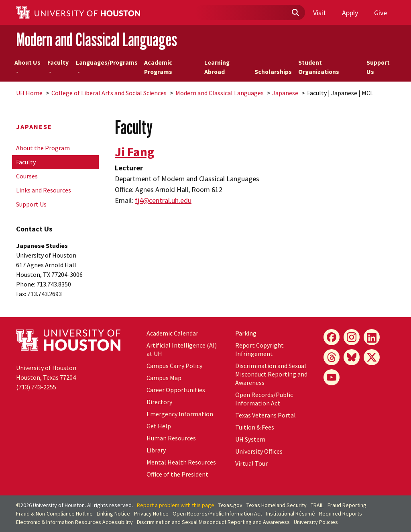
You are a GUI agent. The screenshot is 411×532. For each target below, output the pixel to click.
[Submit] (295, 13)
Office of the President (177, 474)
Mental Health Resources (181, 462)
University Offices (259, 451)
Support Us (378, 67)
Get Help (159, 426)
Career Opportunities (176, 390)
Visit (319, 13)
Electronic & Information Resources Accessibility (74, 522)
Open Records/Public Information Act (264, 399)
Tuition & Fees (255, 427)
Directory (159, 402)
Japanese (285, 93)
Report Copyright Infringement (259, 349)
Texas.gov (230, 505)
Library (156, 450)
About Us (27, 66)
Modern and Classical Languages (97, 40)
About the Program (43, 148)
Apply (350, 13)
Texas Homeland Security (277, 505)
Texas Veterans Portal (266, 415)
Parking (246, 333)
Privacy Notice (151, 514)
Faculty (58, 66)
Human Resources (171, 438)
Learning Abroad (217, 67)
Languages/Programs (107, 66)
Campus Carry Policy (174, 366)
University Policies (316, 522)
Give (380, 13)
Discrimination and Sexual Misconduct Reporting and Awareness (271, 374)
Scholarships (273, 72)
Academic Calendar (172, 333)
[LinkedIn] (372, 337)
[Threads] (332, 357)
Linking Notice (113, 514)
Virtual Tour (251, 463)
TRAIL (317, 505)
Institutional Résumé (291, 514)
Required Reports (341, 514)
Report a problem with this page (176, 505)
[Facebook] (332, 337)
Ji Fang (134, 152)
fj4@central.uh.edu (163, 200)
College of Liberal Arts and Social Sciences (109, 93)
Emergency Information (180, 414)
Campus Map (164, 378)
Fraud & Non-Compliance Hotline (54, 514)
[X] (372, 357)
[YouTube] (332, 377)
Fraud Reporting (347, 505)
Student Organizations (319, 67)
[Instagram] (352, 337)
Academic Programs (158, 67)
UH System (250, 439)
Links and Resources (44, 190)
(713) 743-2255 (36, 387)
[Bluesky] (352, 357)
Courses (27, 176)
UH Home (29, 93)
